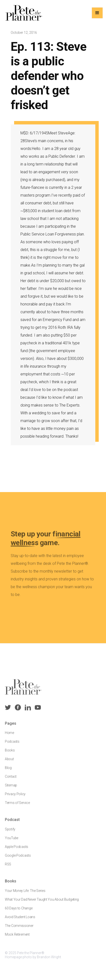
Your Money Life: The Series (25, 894)
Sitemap (11, 788)
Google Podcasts (18, 859)
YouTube (12, 841)
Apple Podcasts (17, 850)
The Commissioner (19, 929)
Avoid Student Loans (20, 920)
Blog (8, 771)
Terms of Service (17, 806)
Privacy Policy (15, 797)
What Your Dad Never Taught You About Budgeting (42, 902)
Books (10, 753)
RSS (8, 867)
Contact (11, 780)
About (9, 762)
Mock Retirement (17, 937)
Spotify (10, 832)
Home (9, 736)
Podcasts (12, 745)
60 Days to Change (19, 911)
